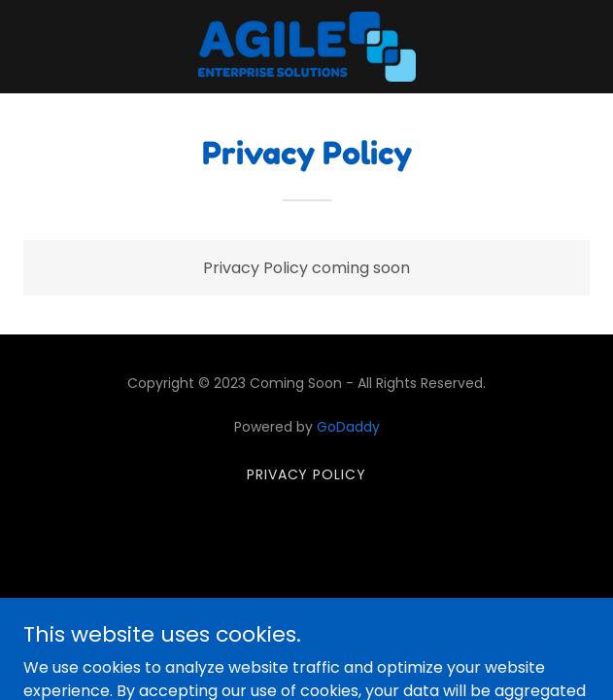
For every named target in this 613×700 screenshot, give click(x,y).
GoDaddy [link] (348, 427)
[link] (307, 47)
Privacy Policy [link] (307, 474)
